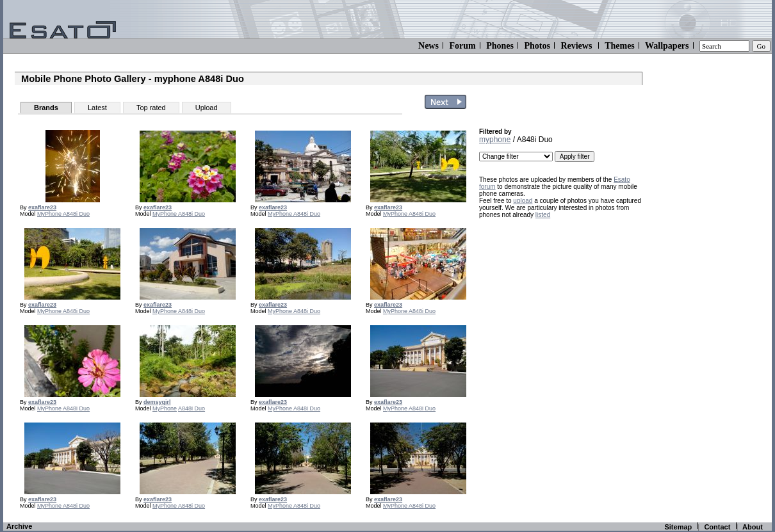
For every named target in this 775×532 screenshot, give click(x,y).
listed (543, 215)
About (753, 527)
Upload (207, 108)
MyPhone (50, 214)
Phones (500, 46)
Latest (97, 108)
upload (523, 201)
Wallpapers (667, 46)
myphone (495, 140)
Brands (46, 108)
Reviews (576, 46)
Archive (19, 526)
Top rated (151, 108)
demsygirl (157, 402)
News (428, 46)
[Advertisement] (559, 305)
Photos (537, 46)
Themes (620, 46)
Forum (462, 46)
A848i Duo (76, 214)
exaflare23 (42, 207)
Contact (717, 527)
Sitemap (678, 527)
